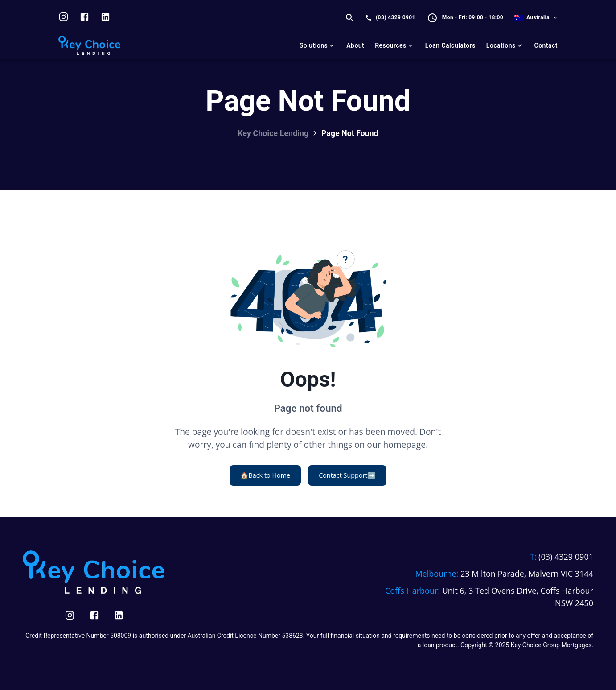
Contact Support (347, 475)
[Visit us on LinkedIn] (105, 18)
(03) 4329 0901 (396, 17)
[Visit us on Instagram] (64, 18)
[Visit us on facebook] (84, 18)
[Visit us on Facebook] (94, 615)
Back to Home (265, 475)
